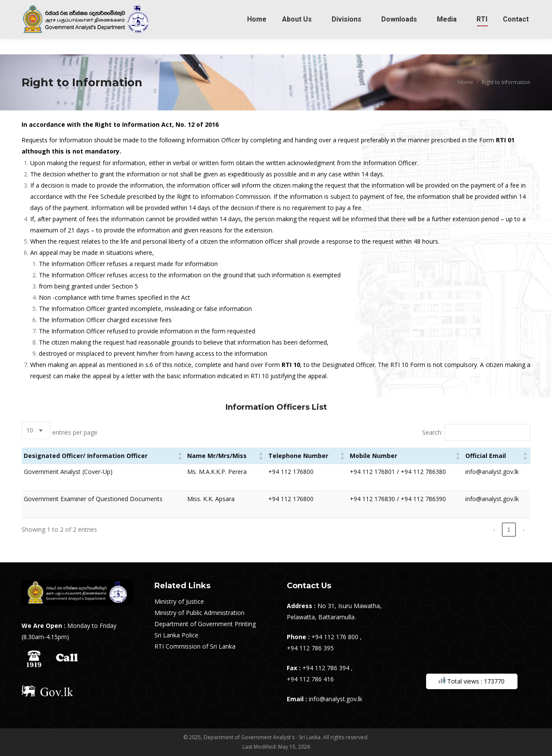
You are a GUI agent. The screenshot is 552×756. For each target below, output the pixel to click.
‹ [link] (494, 530)
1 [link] (509, 530)
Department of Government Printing (205, 624)
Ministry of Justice (179, 601)
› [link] (524, 530)
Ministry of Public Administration (199, 613)
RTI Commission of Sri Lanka (195, 646)
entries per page (75, 432)
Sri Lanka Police (176, 635)
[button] (180, 456)
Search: (432, 432)
